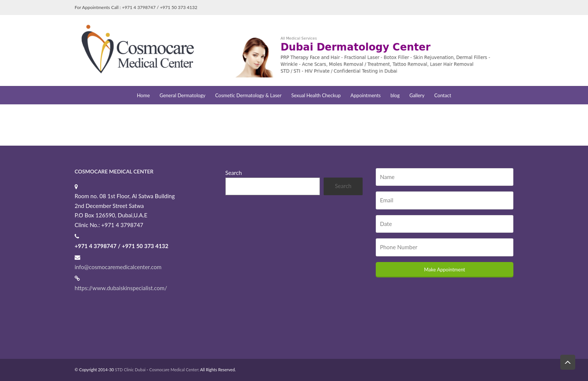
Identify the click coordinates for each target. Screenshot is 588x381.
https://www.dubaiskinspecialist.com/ (121, 288)
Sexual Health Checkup (316, 95)
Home (143, 95)
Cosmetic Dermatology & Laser (248, 95)
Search (234, 173)
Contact (443, 95)
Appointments (366, 95)
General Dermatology (183, 95)
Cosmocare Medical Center (174, 370)
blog (395, 95)
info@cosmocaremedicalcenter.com (118, 267)
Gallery (417, 95)
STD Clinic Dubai (130, 370)
